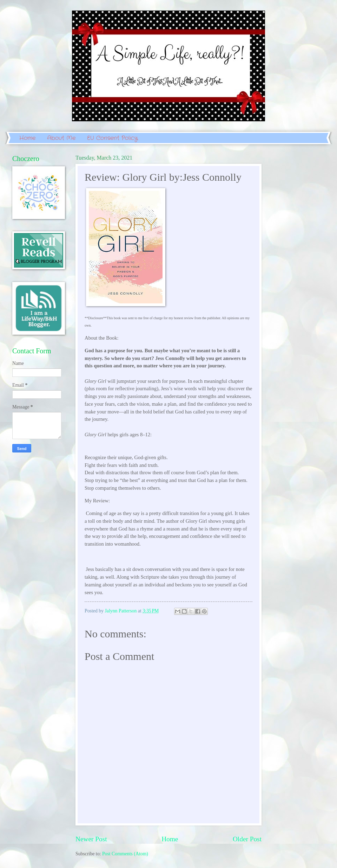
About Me (61, 138)
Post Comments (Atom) (125, 854)
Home (27, 138)
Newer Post (91, 839)
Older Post (247, 839)
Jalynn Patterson (121, 611)
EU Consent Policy (112, 138)
